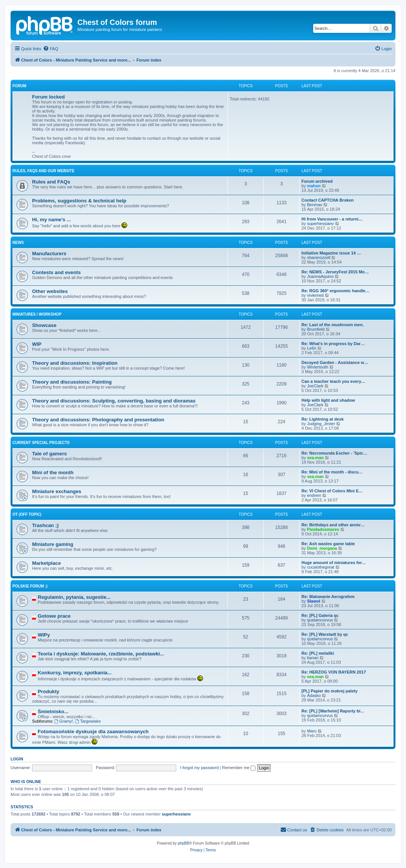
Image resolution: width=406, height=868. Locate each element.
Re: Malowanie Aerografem (328, 597)
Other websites (50, 291)
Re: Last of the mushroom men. (333, 325)
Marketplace (46, 563)
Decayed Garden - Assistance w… (335, 362)
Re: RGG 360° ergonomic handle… (335, 291)
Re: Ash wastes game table (328, 544)
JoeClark (315, 386)
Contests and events (56, 272)
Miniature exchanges (57, 491)
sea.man (315, 458)
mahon (314, 186)
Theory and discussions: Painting (72, 382)
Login (17, 759)
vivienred (315, 295)
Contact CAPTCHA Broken (328, 200)
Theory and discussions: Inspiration (75, 363)
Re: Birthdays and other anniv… (333, 525)
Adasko (314, 695)
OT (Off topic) (27, 514)
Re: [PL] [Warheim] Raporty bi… (333, 711)
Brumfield (316, 329)
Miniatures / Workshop (37, 314)
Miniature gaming (53, 544)
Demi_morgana (322, 548)
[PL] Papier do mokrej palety (330, 691)
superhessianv (321, 224)
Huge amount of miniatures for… (334, 563)
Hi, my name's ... (52, 220)
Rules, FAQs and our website (43, 171)
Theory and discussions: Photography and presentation (98, 420)
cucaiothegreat (321, 567)
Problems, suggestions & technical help (79, 201)
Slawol (314, 601)
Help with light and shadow (328, 400)
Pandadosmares (323, 529)
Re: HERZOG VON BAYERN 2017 (334, 672)
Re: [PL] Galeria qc (320, 615)
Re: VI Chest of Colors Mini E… (332, 491)
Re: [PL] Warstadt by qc (325, 634)
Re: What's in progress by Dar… (333, 344)
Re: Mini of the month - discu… (332, 472)
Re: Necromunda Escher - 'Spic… (334, 453)
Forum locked (48, 97)
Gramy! (64, 721)
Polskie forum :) (30, 586)
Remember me (239, 768)
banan (313, 658)
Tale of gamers (49, 454)
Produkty (48, 691)
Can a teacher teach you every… (333, 381)
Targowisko (88, 721)
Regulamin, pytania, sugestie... (74, 597)
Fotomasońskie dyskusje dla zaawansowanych (93, 732)
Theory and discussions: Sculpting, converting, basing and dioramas (114, 401)
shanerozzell (319, 257)
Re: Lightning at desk (323, 419)
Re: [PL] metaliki (318, 653)
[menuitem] (51, 49)
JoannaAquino (320, 276)
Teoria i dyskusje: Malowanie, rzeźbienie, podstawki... (101, 654)
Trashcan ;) (45, 525)
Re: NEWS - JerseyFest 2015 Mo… (335, 272)
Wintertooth (318, 367)
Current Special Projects (41, 443)
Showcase (44, 325)
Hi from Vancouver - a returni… (332, 219)
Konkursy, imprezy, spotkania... (75, 673)
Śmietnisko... (53, 712)
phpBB (183, 843)
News (18, 243)
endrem (314, 495)
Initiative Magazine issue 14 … (331, 253)
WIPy (44, 635)
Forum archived (317, 181)
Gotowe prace (54, 616)
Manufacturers (49, 254)
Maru (312, 731)
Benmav (315, 205)
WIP (37, 344)
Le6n (312, 348)
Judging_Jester (321, 424)
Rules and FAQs (51, 182)
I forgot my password (199, 768)
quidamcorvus (320, 620)
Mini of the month (53, 473)
